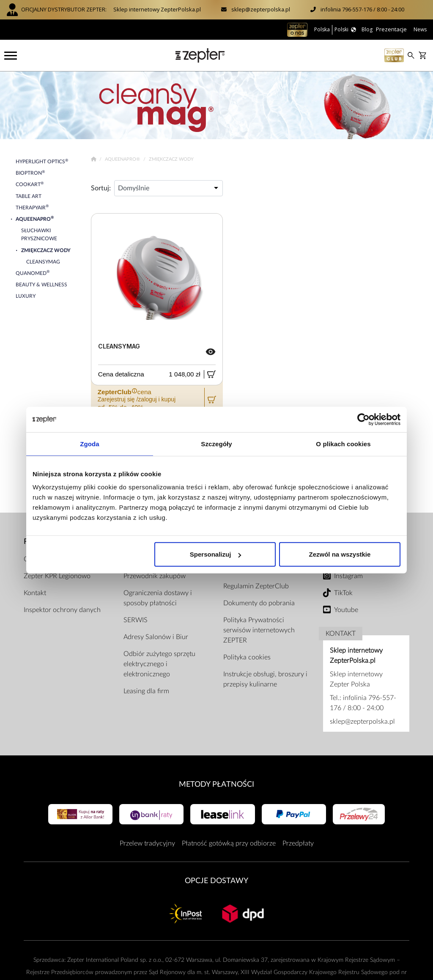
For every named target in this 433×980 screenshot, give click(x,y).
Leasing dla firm (146, 691)
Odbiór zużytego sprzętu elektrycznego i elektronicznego (159, 664)
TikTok (343, 593)
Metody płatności (216, 784)
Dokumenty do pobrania (259, 603)
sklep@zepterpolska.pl (261, 9)
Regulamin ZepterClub (256, 586)
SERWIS (136, 620)
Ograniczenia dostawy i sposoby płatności (158, 598)
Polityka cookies (247, 657)
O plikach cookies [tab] (343, 443)
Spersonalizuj (216, 554)
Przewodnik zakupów (155, 576)
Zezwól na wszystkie (340, 554)
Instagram (348, 576)
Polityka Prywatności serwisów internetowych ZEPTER (259, 630)
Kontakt (35, 593)
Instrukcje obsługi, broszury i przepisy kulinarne (265, 679)
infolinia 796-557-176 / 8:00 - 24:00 (362, 9)
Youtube (346, 610)
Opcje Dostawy (216, 881)
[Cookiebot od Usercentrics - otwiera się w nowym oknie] (363, 419)
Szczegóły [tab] (216, 443)
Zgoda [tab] (90, 443)
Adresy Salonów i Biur (156, 637)
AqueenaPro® (123, 159)
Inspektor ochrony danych (62, 610)
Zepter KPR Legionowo (57, 576)
